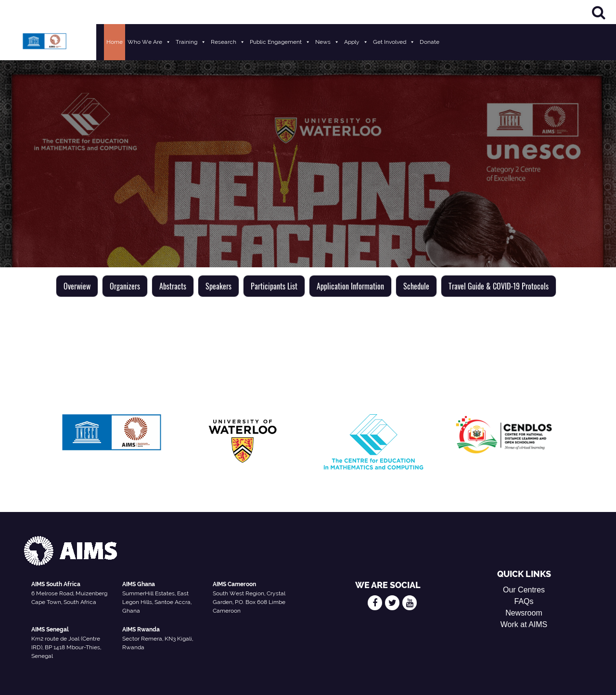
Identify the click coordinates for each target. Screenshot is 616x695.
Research (228, 42)
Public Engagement (280, 42)
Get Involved (394, 42)
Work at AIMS (524, 624)
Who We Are (149, 42)
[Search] (599, 12)
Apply (356, 42)
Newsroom (524, 613)
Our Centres (524, 590)
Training (191, 42)
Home (115, 42)
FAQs (524, 601)
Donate (430, 42)
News (327, 42)
